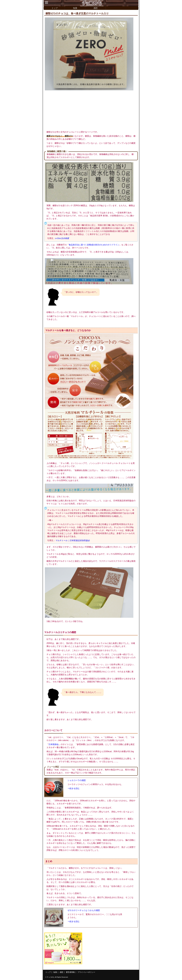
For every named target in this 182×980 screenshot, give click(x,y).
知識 (75, 8)
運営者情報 (70, 972)
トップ (55, 8)
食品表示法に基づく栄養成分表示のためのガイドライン (94, 245)
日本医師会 (54, 744)
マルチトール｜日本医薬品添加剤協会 (73, 540)
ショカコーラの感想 (77, 780)
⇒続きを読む (74, 788)
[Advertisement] (91, 110)
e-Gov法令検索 (62, 238)
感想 (96, 8)
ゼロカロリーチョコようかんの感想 (84, 910)
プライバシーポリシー (86, 972)
